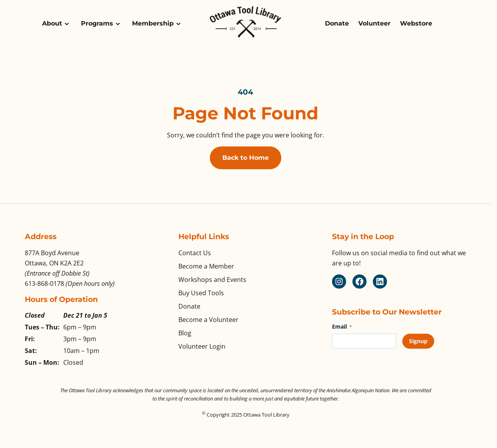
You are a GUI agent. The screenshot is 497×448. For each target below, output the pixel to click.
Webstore (416, 23)
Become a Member (206, 266)
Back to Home (246, 158)
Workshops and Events (212, 280)
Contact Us (195, 253)
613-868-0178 (44, 283)
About (52, 23)
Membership (153, 23)
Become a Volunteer (208, 320)
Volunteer (374, 23)
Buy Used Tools (201, 293)
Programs (97, 23)
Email (342, 326)
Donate (337, 23)
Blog (185, 333)
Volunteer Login (202, 346)
